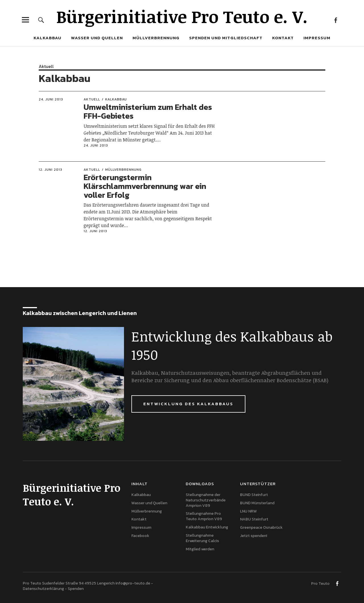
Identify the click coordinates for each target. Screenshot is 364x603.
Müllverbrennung (156, 38)
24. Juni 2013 (51, 99)
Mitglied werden (200, 549)
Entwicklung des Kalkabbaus (188, 404)
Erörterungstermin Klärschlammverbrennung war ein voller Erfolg (145, 186)
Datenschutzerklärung (43, 589)
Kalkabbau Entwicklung (207, 527)
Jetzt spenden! (254, 536)
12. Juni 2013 (50, 170)
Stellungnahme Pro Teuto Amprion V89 (204, 516)
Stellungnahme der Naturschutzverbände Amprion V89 (206, 500)
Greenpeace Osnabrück (261, 527)
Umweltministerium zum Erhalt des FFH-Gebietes (148, 111)
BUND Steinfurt (254, 495)
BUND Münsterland (257, 503)
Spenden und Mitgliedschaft (226, 38)
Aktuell (46, 66)
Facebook (335, 20)
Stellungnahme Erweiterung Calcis (202, 538)
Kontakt (283, 38)
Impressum (317, 38)
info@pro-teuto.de (133, 583)
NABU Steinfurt (254, 519)
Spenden (76, 589)
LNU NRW (248, 511)
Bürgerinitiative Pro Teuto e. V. (182, 16)
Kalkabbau (47, 38)
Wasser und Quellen (97, 38)
